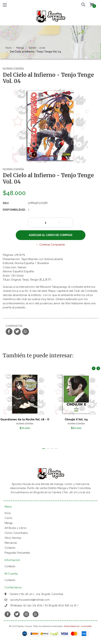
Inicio (9, 48)
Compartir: (14, 326)
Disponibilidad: (14, 210)
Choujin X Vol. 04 (76, 419)
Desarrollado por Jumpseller (78, 626)
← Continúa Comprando (51, 245)
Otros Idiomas (13, 538)
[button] (80, 5)
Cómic (9, 518)
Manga (20, 48)
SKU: (6, 203)
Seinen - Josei (37, 48)
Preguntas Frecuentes (17, 553)
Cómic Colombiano (16, 533)
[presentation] (94, 368)
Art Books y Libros (16, 528)
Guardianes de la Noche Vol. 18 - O (25, 419)
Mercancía (11, 543)
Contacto (10, 548)
